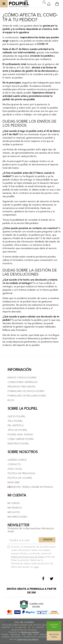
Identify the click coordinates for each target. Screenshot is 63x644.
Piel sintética (16, 426)
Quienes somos (17, 460)
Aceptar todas (54, 626)
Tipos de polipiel (17, 430)
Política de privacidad (21, 473)
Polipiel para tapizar (20, 435)
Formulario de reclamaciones (27, 396)
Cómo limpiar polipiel (21, 439)
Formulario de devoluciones (26, 391)
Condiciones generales (23, 382)
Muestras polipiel (18, 444)
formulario (21, 330)
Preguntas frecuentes (22, 387)
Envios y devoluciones (22, 378)
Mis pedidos (15, 508)
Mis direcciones (17, 517)
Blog (11, 400)
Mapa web (14, 483)
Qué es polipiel (17, 417)
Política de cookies (20, 478)
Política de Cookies (30, 632)
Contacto (14, 464)
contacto (29, 260)
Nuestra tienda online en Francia (30, 487)
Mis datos (14, 512)
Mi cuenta (14, 503)
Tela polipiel (15, 421)
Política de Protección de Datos (28, 557)
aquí (36, 567)
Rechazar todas (54, 636)
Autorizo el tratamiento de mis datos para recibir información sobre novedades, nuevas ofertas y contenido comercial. (31, 557)
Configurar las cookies (28, 639)
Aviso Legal (15, 469)
